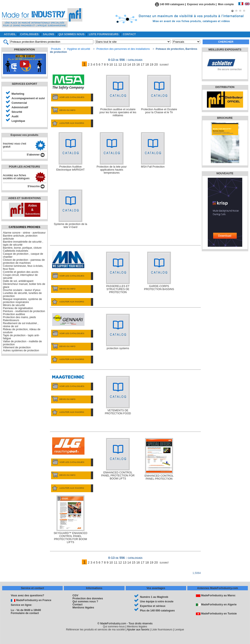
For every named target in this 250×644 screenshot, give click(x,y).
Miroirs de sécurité (14, 305)
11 (116, 64)
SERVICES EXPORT (25, 84)
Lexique (179, 630)
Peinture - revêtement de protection (24, 311)
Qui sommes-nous (114, 627)
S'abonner (36, 155)
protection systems (118, 332)
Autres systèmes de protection (21, 350)
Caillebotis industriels (16, 251)
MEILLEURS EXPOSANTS (225, 50)
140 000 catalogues (170, 4)
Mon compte (228, 4)
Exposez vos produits (201, 4)
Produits (56, 49)
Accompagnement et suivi (28, 98)
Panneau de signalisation (18, 308)
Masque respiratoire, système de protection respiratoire (23, 301)
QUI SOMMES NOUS (71, 34)
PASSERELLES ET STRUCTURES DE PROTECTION (118, 273)
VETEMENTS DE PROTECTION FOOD (118, 395)
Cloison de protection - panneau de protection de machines (24, 261)
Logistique (18, 121)
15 (134, 64)
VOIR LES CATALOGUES (68, 97)
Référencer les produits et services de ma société (95, 630)
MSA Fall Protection (153, 150)
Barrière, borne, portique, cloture (22, 248)
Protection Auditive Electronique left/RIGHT (70, 152)
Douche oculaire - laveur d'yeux (22, 290)
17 (143, 64)
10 (111, 64)
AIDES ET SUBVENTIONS (24, 198)
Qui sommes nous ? (85, 602)
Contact (77, 605)
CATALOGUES (29, 34)
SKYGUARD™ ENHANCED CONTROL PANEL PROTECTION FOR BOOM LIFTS (70, 520)
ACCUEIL (10, 34)
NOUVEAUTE (225, 173)
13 (125, 64)
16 (138, 64)
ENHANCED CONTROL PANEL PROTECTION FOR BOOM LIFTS (118, 459)
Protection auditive (14, 314)
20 (156, 64)
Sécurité (17, 112)
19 (152, 64)
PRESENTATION (25, 50)
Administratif (20, 107)
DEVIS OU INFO (63, 110)
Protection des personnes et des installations (123, 49)
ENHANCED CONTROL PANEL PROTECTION (159, 459)
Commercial (19, 103)
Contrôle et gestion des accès (21, 272)
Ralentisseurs (11, 320)
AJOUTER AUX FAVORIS (68, 123)
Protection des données (88, 598)
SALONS (48, 34)
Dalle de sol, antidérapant (18, 281)
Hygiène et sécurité (79, 49)
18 (147, 64)
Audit (15, 116)
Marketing (18, 94)
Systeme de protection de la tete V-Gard (71, 209)
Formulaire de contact (25, 613)
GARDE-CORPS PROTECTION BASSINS (159, 271)
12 (120, 64)
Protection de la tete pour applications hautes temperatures (112, 153)
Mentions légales (83, 608)
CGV (75, 595)
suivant (164, 64)
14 (129, 64)
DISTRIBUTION (225, 87)
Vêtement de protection (17, 347)
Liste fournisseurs (162, 630)
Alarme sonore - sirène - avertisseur (24, 233)
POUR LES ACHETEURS (24, 167)
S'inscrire (36, 186)
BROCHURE (225, 118)
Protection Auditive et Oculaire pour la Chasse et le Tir (159, 94)
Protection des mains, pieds (20, 317)
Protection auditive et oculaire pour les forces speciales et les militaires (118, 96)
